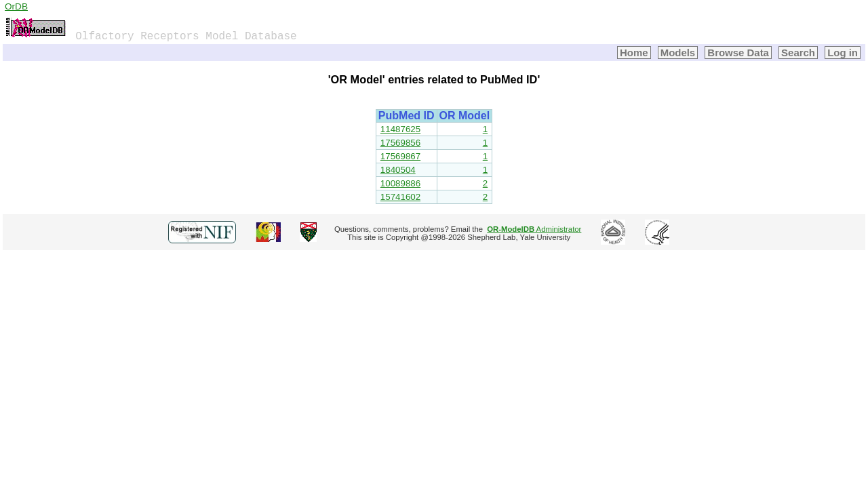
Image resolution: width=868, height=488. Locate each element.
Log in (843, 53)
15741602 (400, 197)
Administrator (534, 229)
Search (798, 53)
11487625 (400, 129)
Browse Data (738, 53)
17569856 (400, 143)
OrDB (16, 6)
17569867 (400, 156)
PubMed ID (407, 116)
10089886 (400, 183)
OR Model (465, 116)
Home (634, 53)
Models (678, 53)
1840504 (398, 170)
